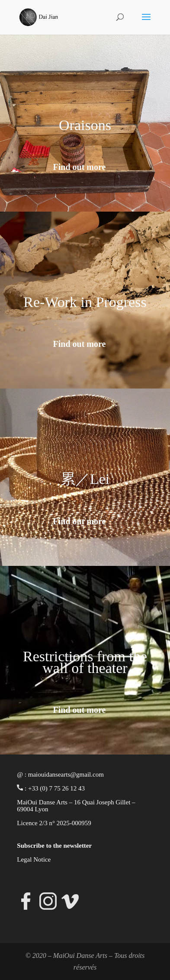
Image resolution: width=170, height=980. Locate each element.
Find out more (80, 167)
